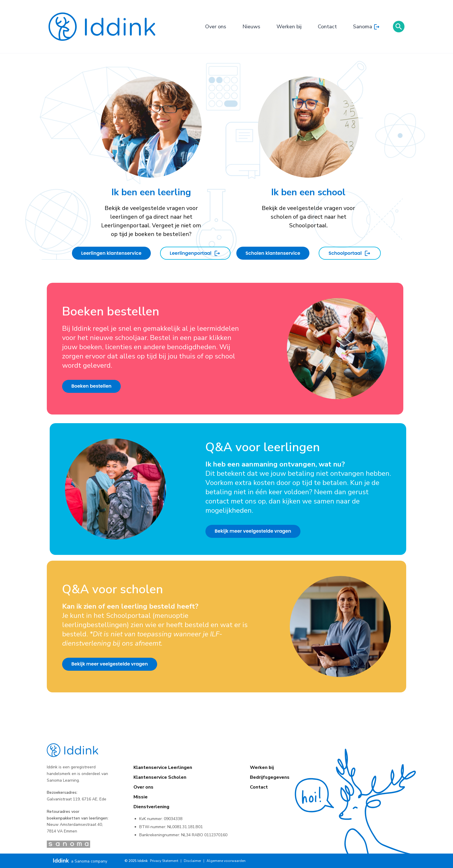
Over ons (216, 27)
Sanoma (367, 27)
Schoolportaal (350, 253)
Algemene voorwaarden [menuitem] (226, 861)
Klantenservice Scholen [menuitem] (160, 777)
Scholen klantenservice (273, 253)
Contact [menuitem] (259, 787)
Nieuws (251, 27)
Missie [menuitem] (141, 797)
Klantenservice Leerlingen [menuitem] (163, 767)
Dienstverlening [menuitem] (151, 807)
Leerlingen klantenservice (111, 253)
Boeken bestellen (91, 386)
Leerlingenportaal (195, 253)
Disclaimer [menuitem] (192, 861)
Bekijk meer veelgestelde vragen (253, 531)
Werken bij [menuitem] (262, 767)
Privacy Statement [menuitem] (164, 861)
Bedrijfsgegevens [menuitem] (270, 777)
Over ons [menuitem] (143, 787)
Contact (327, 27)
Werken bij (289, 27)
